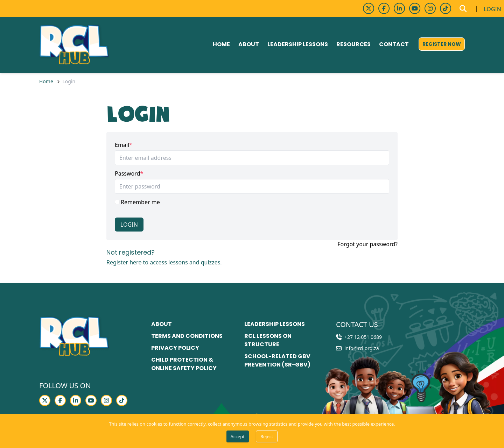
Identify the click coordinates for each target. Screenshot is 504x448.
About (249, 44)
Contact (394, 44)
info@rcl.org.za (362, 348)
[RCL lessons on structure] (285, 341)
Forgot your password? (367, 244)
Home (221, 44)
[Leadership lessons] (275, 325)
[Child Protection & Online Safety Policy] (192, 364)
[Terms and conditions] (187, 336)
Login (129, 225)
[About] (162, 325)
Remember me (137, 202)
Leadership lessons (298, 44)
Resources (353, 44)
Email (122, 145)
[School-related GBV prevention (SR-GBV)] (285, 361)
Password (127, 173)
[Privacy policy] (175, 348)
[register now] (442, 44)
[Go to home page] (74, 45)
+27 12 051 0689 (363, 337)
